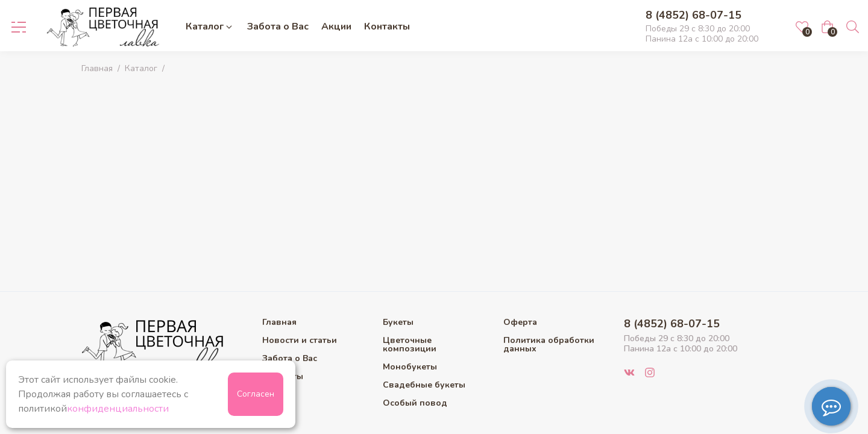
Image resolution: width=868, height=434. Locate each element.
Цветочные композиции (410, 345)
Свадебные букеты (424, 385)
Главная (97, 68)
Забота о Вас (278, 27)
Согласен (256, 394)
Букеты (398, 322)
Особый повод (415, 403)
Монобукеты (410, 367)
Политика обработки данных (549, 345)
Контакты (387, 27)
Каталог (210, 27)
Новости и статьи (300, 341)
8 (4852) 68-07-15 (693, 15)
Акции (336, 27)
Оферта (520, 322)
